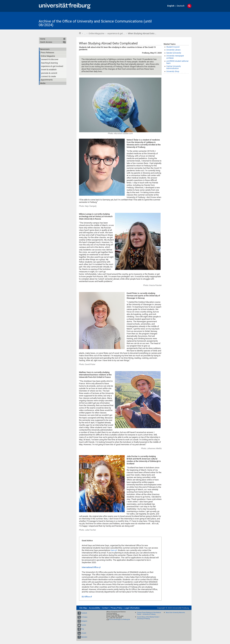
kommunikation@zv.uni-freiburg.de (119, 619)
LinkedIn (84, 633)
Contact (105, 608)
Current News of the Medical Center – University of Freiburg (148, 618)
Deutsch (181, 6)
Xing (82, 629)
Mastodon (84, 637)
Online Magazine (96, 33)
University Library (173, 50)
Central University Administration (174, 67)
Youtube (83, 625)
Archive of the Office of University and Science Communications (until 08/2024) (95, 23)
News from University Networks (175, 613)
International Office (90, 567)
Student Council (173, 47)
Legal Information (132, 608)
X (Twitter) (84, 617)
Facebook (84, 613)
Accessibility (94, 608)
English (171, 6)
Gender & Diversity (174, 53)
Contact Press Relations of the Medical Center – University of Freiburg (149, 613)
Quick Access (46, 42)
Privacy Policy (116, 608)
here (113, 550)
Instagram (84, 621)
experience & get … (116, 33)
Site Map (83, 608)
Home (80, 33)
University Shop (173, 71)
